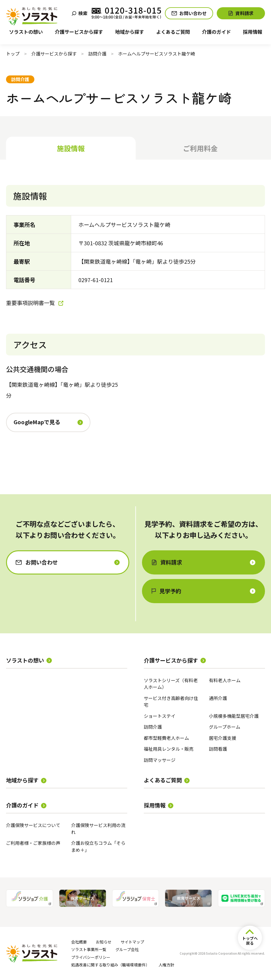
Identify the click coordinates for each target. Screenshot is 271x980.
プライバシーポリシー (91, 957)
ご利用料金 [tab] (200, 148)
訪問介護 (97, 54)
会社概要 (79, 942)
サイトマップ (132, 942)
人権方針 (166, 965)
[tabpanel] (135, 325)
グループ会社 (127, 949)
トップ (13, 54)
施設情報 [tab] (71, 148)
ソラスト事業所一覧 (89, 949)
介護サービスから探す (54, 54)
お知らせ (104, 942)
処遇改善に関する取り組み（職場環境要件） (110, 965)
